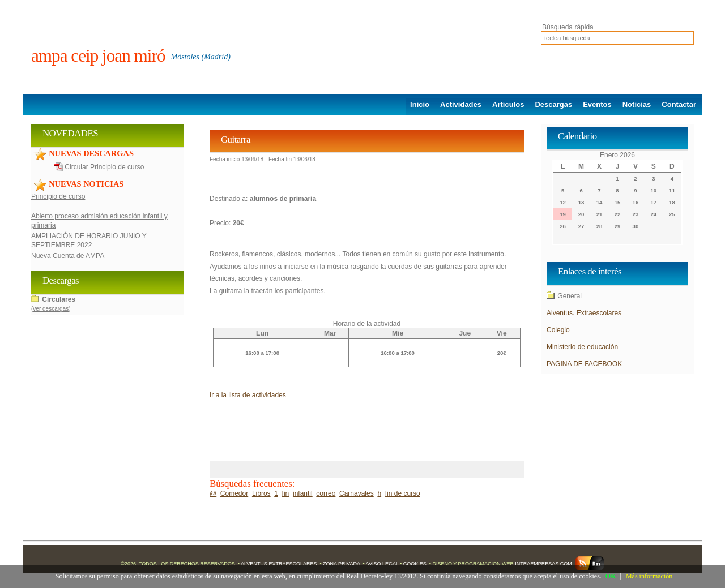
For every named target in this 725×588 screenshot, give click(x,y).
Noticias (637, 104)
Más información (649, 576)
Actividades (461, 104)
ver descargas (51, 309)
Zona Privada (341, 564)
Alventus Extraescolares (279, 564)
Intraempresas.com (543, 564)
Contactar (679, 104)
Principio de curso (58, 196)
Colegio (558, 330)
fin (286, 493)
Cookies (415, 564)
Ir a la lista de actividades (248, 395)
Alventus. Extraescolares (584, 313)
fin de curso (403, 493)
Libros (261, 493)
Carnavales (357, 493)
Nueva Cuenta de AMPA (68, 256)
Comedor (234, 493)
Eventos (597, 104)
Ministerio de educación (582, 347)
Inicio (420, 104)
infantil (303, 493)
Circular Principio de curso (104, 167)
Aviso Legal (382, 564)
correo (326, 493)
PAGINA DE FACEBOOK (584, 364)
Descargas (553, 104)
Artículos (508, 104)
